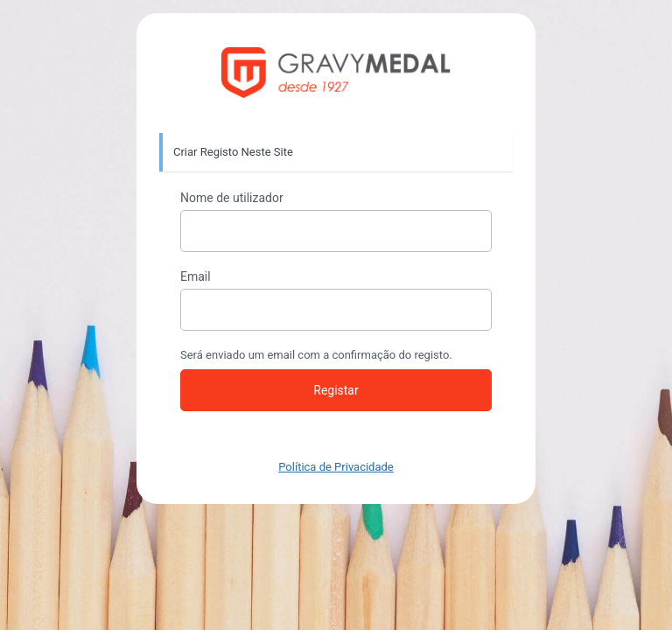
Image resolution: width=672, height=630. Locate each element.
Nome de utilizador (232, 198)
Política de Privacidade (336, 467)
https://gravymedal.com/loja (336, 73)
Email (196, 276)
